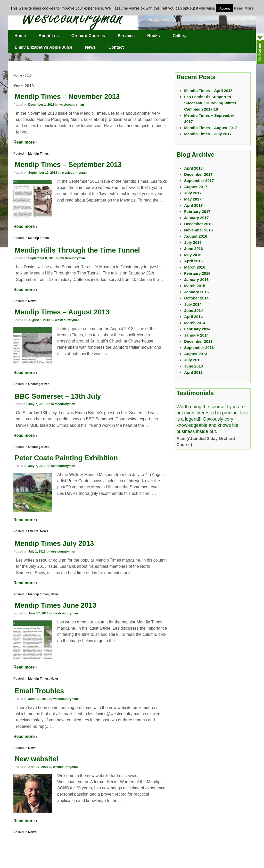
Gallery (179, 36)
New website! (37, 759)
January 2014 (196, 335)
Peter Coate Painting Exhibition (66, 458)
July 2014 (193, 304)
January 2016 (196, 279)
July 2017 (193, 193)
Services (126, 36)
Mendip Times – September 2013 (68, 165)
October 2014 (196, 298)
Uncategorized (39, 384)
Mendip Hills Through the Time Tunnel (77, 250)
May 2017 (193, 199)
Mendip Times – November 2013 (67, 97)
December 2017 (198, 174)
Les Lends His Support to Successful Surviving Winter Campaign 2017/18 (210, 103)
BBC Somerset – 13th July (58, 396)
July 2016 (193, 242)
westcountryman (72, 105)
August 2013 (196, 354)
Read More (244, 8)
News (90, 47)
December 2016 (198, 224)
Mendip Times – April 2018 (208, 91)
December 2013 (198, 341)
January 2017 (196, 218)
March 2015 (195, 286)
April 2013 (193, 372)
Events (33, 531)
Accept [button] (225, 8)
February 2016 (197, 273)
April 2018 (193, 168)
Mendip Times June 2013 (55, 605)
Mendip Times (38, 154)
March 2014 (195, 323)
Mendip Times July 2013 (54, 544)
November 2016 (198, 230)
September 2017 (199, 181)
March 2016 (195, 267)
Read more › (25, 142)
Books (154, 36)
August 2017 (196, 187)
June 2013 (193, 366)
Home (20, 36)
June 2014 (193, 310)
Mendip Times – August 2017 (211, 128)
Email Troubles (39, 691)
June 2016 (193, 249)
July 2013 (193, 360)
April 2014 (193, 317)
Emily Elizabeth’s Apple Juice (44, 47)
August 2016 (196, 236)
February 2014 (197, 329)
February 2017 (197, 211)
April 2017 (193, 205)
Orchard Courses (88, 36)
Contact (116, 47)
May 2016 (193, 255)
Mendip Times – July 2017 (208, 134)
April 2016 (193, 261)
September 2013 (199, 348)
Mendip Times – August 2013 (62, 312)
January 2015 (196, 292)
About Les (48, 36)
